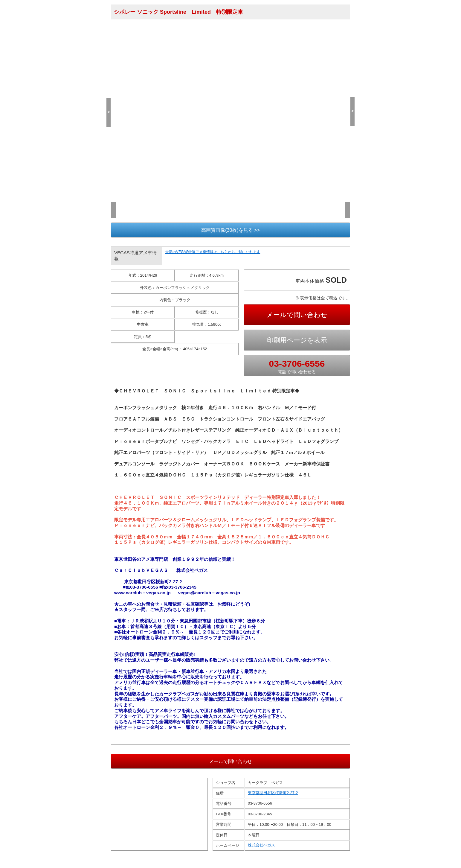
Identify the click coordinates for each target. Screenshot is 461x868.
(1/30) (119, 188)
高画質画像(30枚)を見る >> (230, 230)
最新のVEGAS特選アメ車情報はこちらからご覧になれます (213, 252)
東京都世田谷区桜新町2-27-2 (273, 801)
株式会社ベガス (261, 853)
